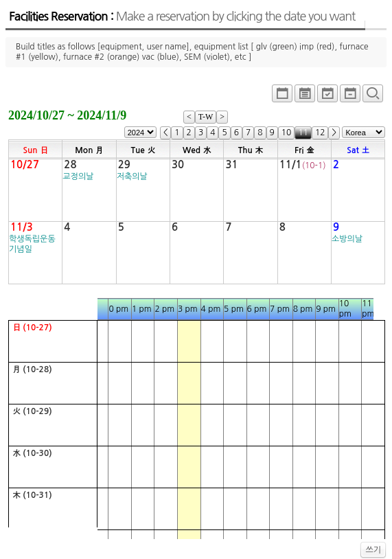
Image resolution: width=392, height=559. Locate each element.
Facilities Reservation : (182, 16)
